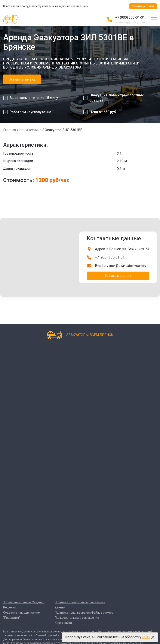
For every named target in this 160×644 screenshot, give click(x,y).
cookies (147, 637)
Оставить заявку (22, 79)
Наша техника (30, 130)
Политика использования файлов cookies (84, 613)
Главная (10, 130)
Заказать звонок (118, 276)
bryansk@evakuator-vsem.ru (125, 266)
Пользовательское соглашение (77, 618)
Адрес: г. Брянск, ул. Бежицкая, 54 (122, 249)
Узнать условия (143, 6)
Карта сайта (63, 623)
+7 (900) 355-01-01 (130, 17)
